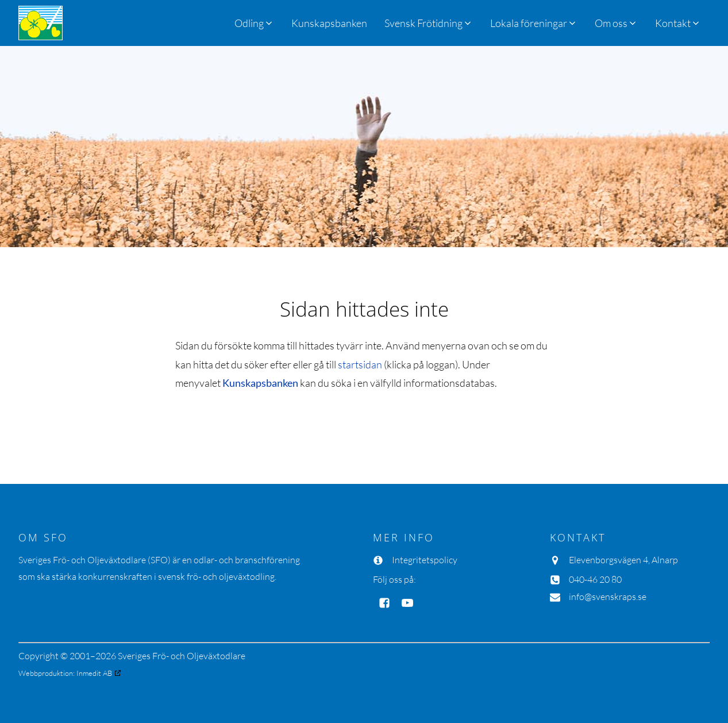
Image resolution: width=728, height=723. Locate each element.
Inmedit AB (94, 673)
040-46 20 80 (595, 579)
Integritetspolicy (425, 560)
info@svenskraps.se (608, 597)
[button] (429, 23)
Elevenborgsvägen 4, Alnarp (623, 560)
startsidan (360, 364)
